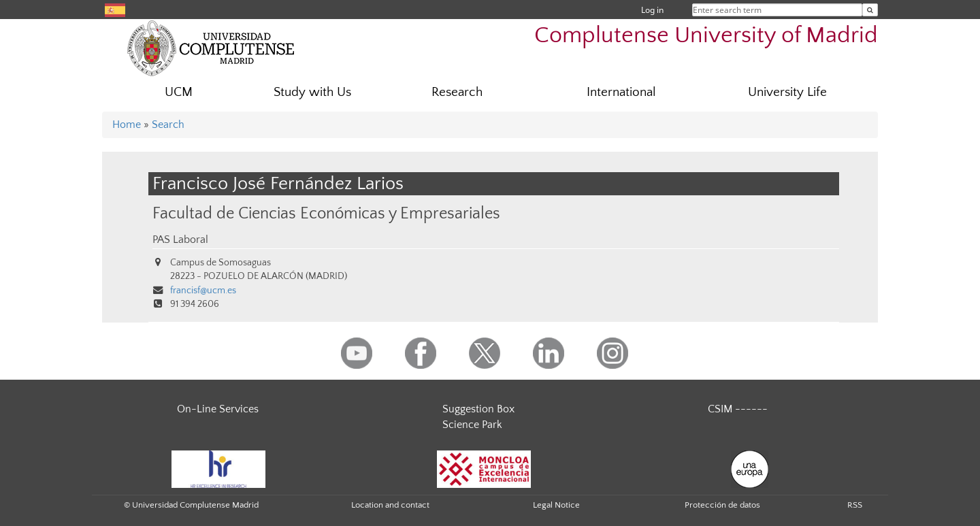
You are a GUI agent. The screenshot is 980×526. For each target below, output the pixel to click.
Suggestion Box (478, 409)
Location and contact (390, 505)
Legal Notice (556, 505)
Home (127, 125)
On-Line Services (218, 409)
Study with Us (312, 92)
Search (168, 125)
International (621, 92)
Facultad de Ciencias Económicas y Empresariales (326, 213)
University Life (787, 92)
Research (457, 92)
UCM (179, 92)
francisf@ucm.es (203, 291)
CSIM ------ (738, 409)
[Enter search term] (870, 10)
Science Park (472, 425)
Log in (652, 10)
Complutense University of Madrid (706, 36)
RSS (855, 505)
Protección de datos (722, 505)
